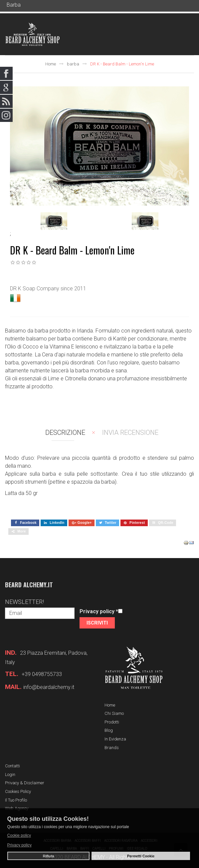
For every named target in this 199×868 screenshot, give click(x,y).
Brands (112, 748)
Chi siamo (114, 713)
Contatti (12, 766)
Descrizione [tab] (65, 433)
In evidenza (115, 739)
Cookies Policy (18, 791)
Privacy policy (99, 611)
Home (51, 64)
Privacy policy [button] (19, 845)
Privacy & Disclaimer (25, 783)
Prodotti (112, 722)
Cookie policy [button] (19, 835)
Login (10, 774)
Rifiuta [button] (49, 856)
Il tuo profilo (16, 800)
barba (73, 64)
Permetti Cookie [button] (141, 856)
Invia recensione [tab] (130, 433)
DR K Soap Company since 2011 (48, 289)
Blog (109, 730)
